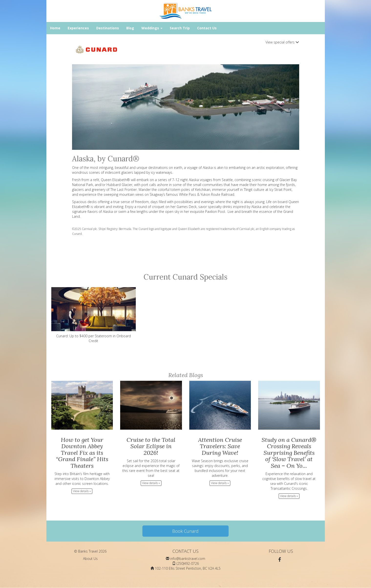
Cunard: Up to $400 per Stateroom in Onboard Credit (94, 315)
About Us (90, 559)
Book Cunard (185, 531)
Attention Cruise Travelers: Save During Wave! (220, 446)
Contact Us (207, 28)
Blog (130, 28)
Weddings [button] (152, 28)
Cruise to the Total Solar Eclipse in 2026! (151, 446)
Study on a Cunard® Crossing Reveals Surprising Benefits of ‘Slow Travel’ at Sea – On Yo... (289, 453)
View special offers (282, 42)
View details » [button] (82, 491)
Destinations (108, 28)
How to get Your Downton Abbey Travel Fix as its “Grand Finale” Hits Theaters (82, 453)
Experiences (78, 28)
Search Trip (180, 28)
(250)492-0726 (188, 563)
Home (55, 28)
